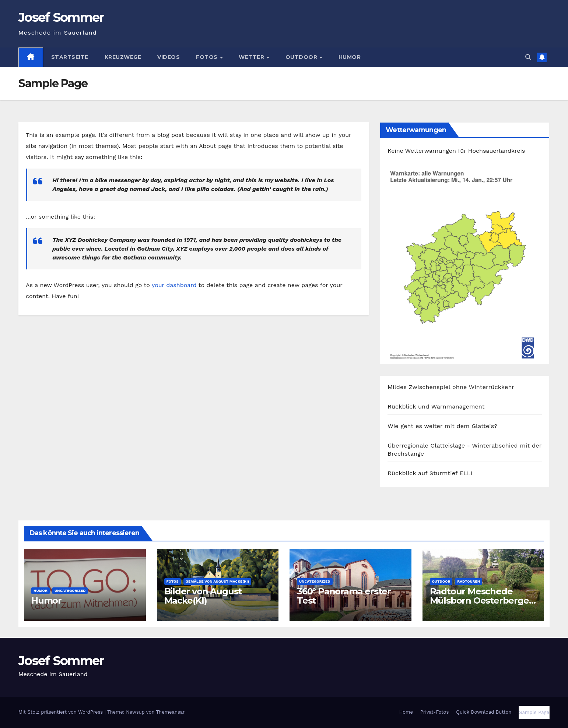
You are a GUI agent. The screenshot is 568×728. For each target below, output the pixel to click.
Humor (350, 57)
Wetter (252, 57)
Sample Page (534, 712)
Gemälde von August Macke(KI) (218, 581)
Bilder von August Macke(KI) (203, 596)
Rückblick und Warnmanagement (436, 407)
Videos (169, 57)
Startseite (70, 57)
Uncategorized (70, 591)
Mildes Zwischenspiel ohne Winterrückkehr (451, 387)
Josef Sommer (61, 17)
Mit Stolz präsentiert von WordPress (62, 712)
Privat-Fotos (434, 712)
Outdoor (302, 57)
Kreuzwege (123, 57)
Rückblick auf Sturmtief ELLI (430, 473)
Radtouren (469, 581)
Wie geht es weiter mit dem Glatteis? (442, 426)
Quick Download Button (484, 712)
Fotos (208, 57)
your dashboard (174, 285)
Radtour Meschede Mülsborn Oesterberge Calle (479, 600)
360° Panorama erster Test (344, 596)
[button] (528, 57)
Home (406, 712)
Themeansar (171, 712)
